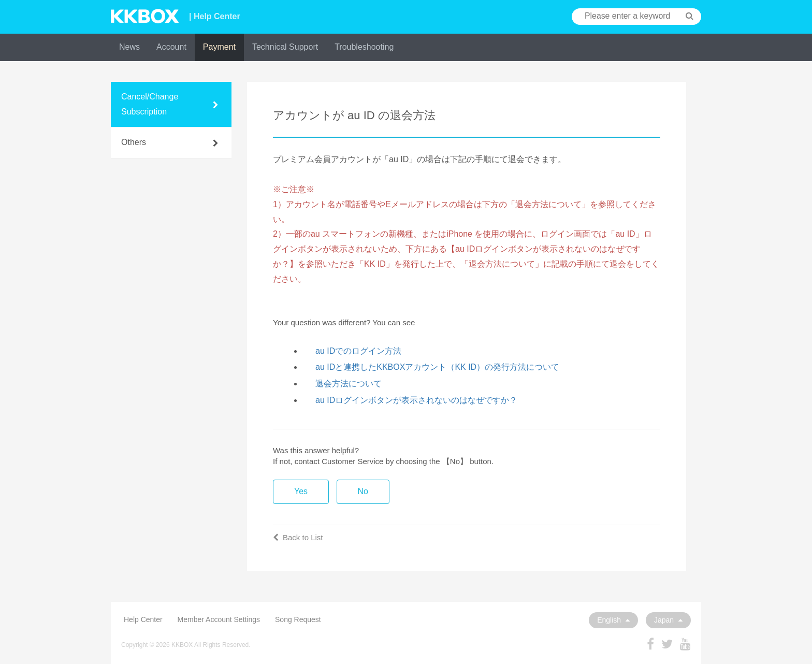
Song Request (298, 619)
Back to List (298, 537)
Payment (219, 47)
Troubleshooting (364, 47)
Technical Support (285, 47)
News (129, 47)
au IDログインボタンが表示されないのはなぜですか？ (416, 400)
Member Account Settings (219, 619)
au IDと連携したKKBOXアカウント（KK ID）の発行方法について (437, 367)
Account (171, 47)
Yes (301, 491)
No (363, 491)
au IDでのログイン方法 (358, 351)
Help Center (143, 619)
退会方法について (349, 384)
